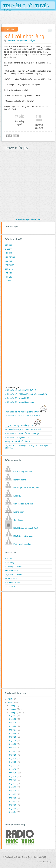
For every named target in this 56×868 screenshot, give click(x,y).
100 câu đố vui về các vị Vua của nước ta (23, 416)
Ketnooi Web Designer (45, 862)
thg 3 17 (13, 766)
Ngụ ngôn (23, 40)
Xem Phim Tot (11, 578)
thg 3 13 (13, 780)
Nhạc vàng (9, 562)
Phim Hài (9, 558)
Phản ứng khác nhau (22, 544)
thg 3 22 (13, 748)
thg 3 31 (13, 715)
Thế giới (32, 40)
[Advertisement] (17, 334)
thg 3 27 (13, 730)
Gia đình (8, 249)
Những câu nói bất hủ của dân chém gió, (22, 433)
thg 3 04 (13, 812)
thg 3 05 (13, 808)
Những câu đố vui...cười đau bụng (20, 402)
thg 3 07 (13, 801)
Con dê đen (18, 520)
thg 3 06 (13, 805)
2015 (10, 699)
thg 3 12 (13, 783)
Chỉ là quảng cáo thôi (23, 472)
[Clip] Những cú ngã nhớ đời (26, 528)
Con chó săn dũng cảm (23, 504)
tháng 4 (14, 709)
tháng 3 (14, 713)
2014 (10, 703)
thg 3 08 (13, 798)
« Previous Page (22, 219)
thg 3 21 (13, 751)
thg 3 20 (13, 755)
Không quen (19, 512)
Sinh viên (9, 269)
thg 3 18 (13, 762)
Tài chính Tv (10, 586)
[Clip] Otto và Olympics (23, 536)
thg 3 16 (13, 769)
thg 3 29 (13, 723)
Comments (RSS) (40, 857)
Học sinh (8, 253)
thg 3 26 (13, 733)
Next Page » (36, 219)
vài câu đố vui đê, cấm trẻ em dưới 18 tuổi (23, 429)
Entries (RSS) (27, 857)
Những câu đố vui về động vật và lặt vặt (26, 412)
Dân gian (9, 245)
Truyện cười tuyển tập (26, 5)
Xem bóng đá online (13, 567)
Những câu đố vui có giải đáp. (18, 398)
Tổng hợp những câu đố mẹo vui (23, 425)
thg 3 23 (13, 744)
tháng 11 (14, 706)
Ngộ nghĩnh (10, 257)
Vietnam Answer (12, 570)
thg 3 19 (13, 758)
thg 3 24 (13, 740)
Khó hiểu (17, 496)
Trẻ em (8, 281)
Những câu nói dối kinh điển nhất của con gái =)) (26, 394)
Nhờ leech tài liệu (12, 582)
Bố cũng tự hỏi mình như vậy (26, 488)
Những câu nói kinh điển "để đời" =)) (20, 390)
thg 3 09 (13, 794)
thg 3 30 (13, 719)
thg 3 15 (13, 773)
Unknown (11, 40)
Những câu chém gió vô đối (17, 437)
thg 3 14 (13, 776)
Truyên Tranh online (13, 574)
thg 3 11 (13, 787)
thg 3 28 (13, 726)
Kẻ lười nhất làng (24, 36)
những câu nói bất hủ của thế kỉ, (19, 441)
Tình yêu (8, 277)
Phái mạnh (9, 265)
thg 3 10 (13, 791)
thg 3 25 (13, 737)
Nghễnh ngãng (20, 480)
